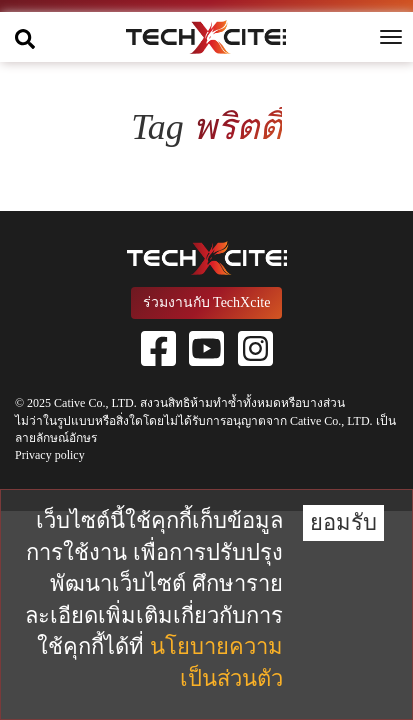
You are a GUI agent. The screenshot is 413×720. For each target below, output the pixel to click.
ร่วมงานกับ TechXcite (207, 302)
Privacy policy (50, 455)
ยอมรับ (343, 522)
